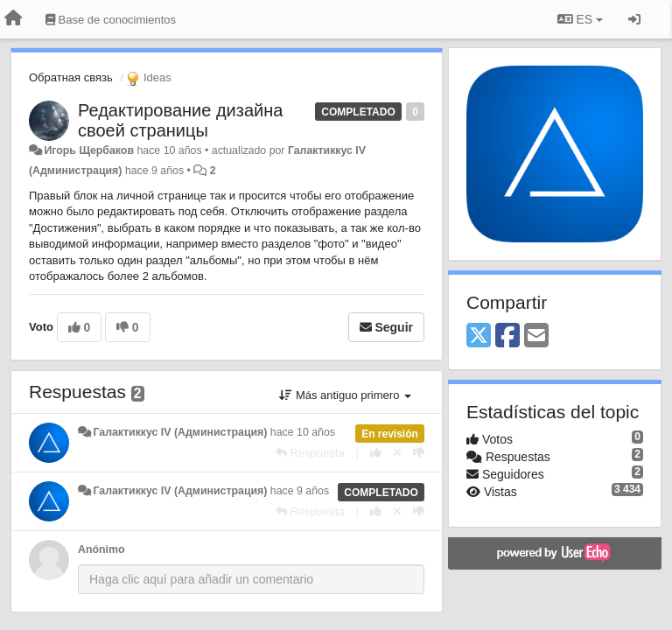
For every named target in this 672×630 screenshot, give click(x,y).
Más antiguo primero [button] (345, 395)
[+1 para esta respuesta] (376, 453)
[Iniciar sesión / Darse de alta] (634, 19)
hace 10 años (303, 432)
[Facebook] (507, 336)
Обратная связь (71, 77)
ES (580, 19)
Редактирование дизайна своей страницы (180, 120)
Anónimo (101, 549)
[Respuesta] (310, 453)
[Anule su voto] (397, 453)
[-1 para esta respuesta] (419, 453)
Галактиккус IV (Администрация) (180, 432)
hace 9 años (300, 491)
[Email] (536, 336)
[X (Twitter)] (479, 336)
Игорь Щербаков (89, 150)
